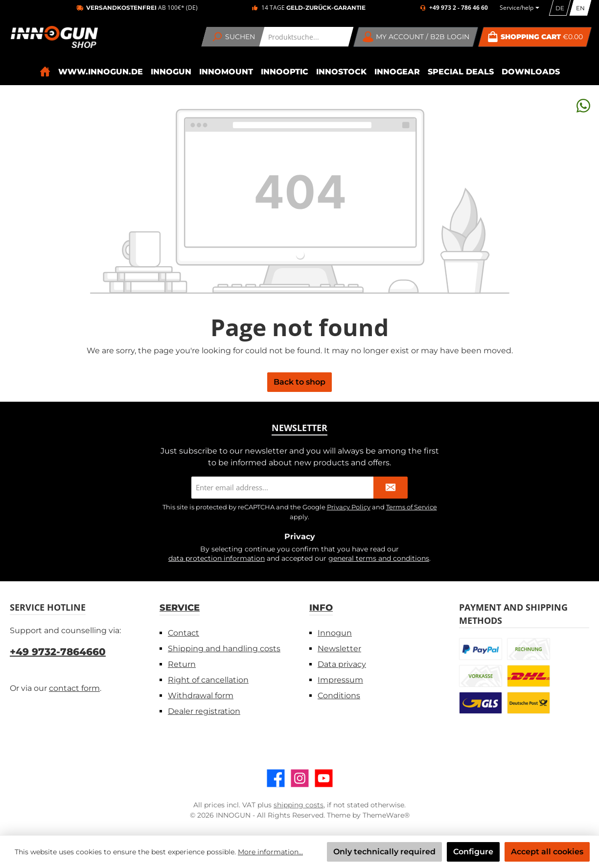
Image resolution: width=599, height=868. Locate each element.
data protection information (217, 558)
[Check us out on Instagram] (300, 778)
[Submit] (391, 488)
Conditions (339, 696)
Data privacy (342, 664)
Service (180, 608)
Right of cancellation (208, 680)
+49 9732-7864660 (58, 652)
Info (321, 608)
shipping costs (299, 805)
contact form (74, 688)
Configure (473, 852)
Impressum (340, 680)
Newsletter (339, 649)
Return (182, 664)
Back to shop (299, 382)
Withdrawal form (201, 696)
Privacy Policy (349, 507)
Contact (184, 633)
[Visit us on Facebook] (276, 778)
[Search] (233, 37)
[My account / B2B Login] (416, 37)
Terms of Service (412, 507)
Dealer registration (204, 711)
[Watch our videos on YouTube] (324, 778)
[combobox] (307, 37)
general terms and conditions (379, 558)
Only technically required (384, 852)
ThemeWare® (386, 815)
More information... (270, 852)
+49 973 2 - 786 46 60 (459, 8)
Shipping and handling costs (224, 649)
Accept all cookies (547, 852)
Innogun (335, 633)
